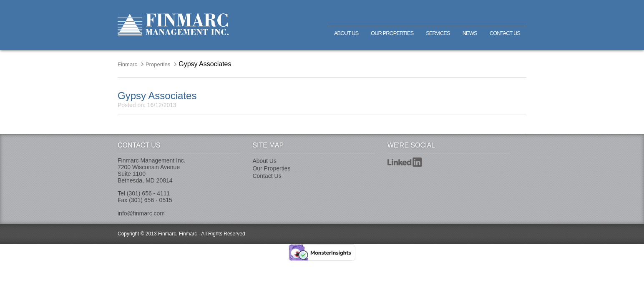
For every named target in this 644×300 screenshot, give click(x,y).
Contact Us (505, 33)
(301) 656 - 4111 (148, 193)
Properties (158, 64)
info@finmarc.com (141, 213)
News (470, 33)
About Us (346, 33)
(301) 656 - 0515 (151, 200)
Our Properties (392, 33)
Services (438, 33)
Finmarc (173, 24)
